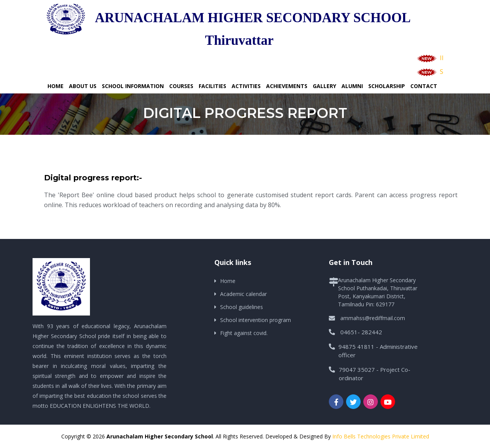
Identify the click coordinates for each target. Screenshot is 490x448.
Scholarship (387, 86)
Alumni (352, 86)
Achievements (287, 86)
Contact (424, 86)
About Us (83, 86)
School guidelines (242, 307)
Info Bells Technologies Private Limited (381, 436)
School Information (133, 86)
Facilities (212, 86)
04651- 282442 (361, 332)
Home (56, 86)
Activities (246, 86)
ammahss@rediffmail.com (373, 318)
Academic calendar (243, 294)
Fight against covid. (244, 333)
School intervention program (256, 320)
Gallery (324, 86)
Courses (181, 86)
